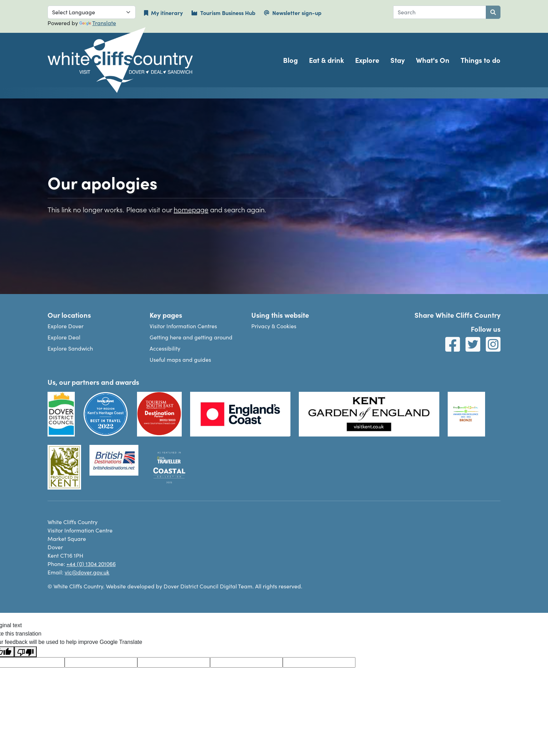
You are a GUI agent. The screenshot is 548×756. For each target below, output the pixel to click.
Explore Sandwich (70, 348)
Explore (367, 60)
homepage (191, 209)
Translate (98, 23)
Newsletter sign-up (293, 13)
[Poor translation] (26, 652)
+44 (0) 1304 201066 (91, 564)
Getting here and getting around (191, 337)
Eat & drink (326, 60)
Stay (398, 60)
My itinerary (163, 13)
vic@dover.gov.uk (87, 572)
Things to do (481, 60)
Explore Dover (66, 326)
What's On (433, 60)
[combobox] (440, 12)
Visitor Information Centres (183, 326)
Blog (290, 60)
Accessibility (165, 348)
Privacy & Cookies (274, 326)
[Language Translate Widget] (92, 12)
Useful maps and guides (180, 359)
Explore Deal (64, 337)
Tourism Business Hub (223, 13)
